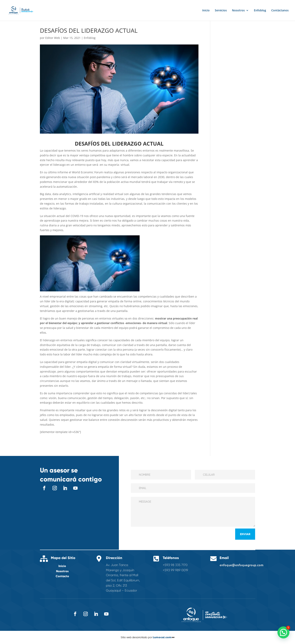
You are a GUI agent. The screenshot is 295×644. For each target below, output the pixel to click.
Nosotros (238, 11)
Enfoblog (260, 11)
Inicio (206, 11)
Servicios (221, 11)
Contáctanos (280, 11)
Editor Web (53, 38)
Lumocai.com (162, 637)
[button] (283, 632)
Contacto (62, 576)
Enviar (245, 534)
